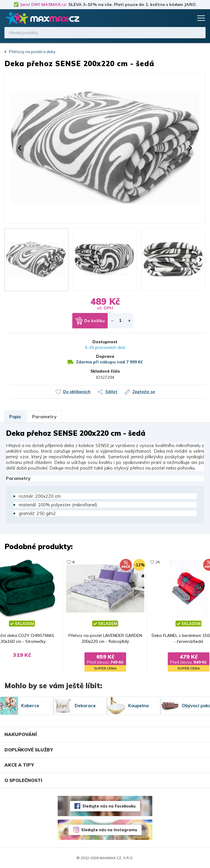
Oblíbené (176, 18)
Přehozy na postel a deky (32, 52)
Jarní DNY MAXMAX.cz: (44, 4)
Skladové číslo (105, 371)
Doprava (105, 356)
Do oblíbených (77, 392)
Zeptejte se (144, 392)
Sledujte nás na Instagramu (109, 830)
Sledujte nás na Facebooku (109, 806)
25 (158, 562)
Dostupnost (105, 342)
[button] (20, 148)
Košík (188, 18)
